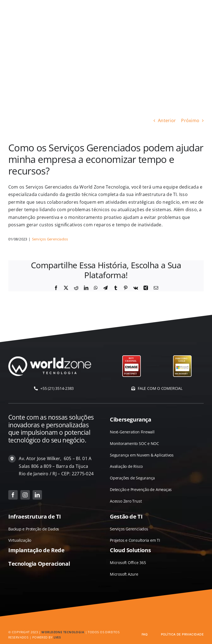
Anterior (167, 120)
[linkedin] (37, 495)
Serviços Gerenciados (50, 239)
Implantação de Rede (36, 550)
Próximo (190, 120)
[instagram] (25, 495)
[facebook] (13, 495)
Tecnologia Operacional (39, 564)
